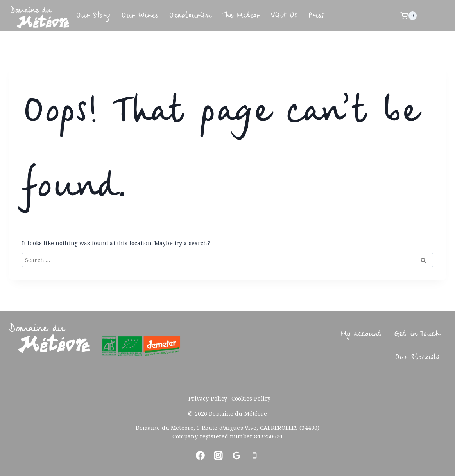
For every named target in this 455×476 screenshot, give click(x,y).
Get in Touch (411, 334)
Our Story (98, 15)
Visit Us (336, 15)
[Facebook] (200, 456)
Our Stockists (410, 357)
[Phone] (255, 456)
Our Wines (154, 15)
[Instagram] (219, 456)
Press (377, 15)
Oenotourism (217, 15)
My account (345, 334)
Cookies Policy (251, 398)
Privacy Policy (208, 398)
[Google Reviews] (236, 456)
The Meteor (282, 15)
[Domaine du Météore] (40, 17)
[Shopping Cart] (412, 16)
